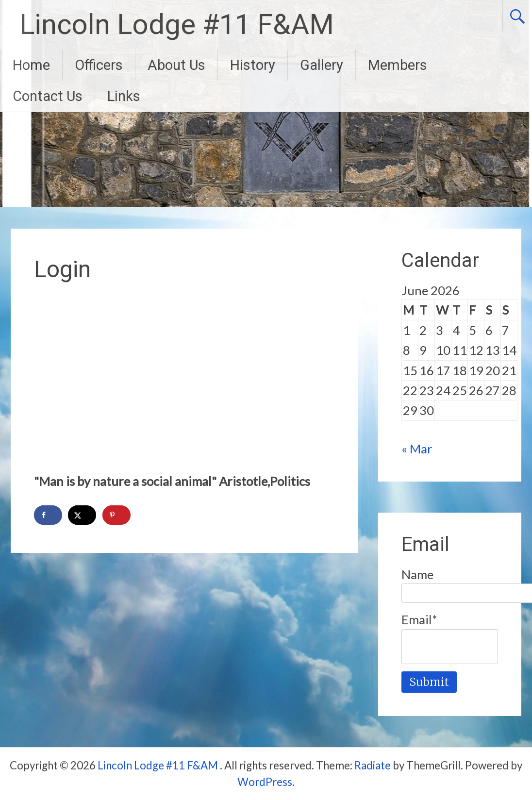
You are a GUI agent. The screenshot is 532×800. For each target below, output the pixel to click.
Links (124, 96)
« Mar (417, 449)
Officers (99, 65)
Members (398, 65)
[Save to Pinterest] (116, 515)
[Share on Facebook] (48, 515)
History (253, 65)
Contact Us (48, 96)
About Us (176, 65)
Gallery (322, 65)
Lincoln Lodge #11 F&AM (177, 25)
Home (31, 65)
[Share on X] (82, 515)
